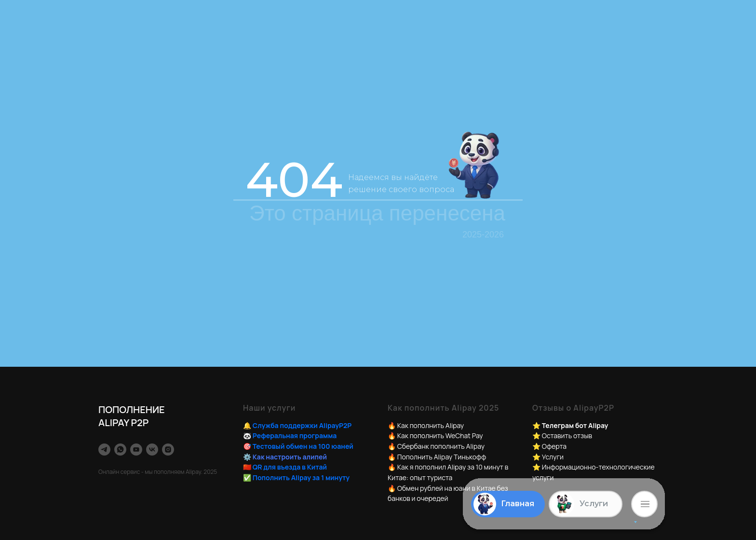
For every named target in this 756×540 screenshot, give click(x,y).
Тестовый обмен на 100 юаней (303, 446)
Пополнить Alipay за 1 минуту (301, 478)
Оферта (554, 446)
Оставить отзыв (567, 436)
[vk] (152, 450)
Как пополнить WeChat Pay (440, 436)
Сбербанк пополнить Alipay (441, 446)
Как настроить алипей (290, 457)
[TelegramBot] (104, 450)
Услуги (553, 457)
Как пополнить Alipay (431, 425)
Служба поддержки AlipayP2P (302, 425)
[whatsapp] (120, 450)
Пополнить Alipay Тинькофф (442, 457)
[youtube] (136, 450)
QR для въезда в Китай (290, 467)
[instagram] (168, 450)
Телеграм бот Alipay (575, 425)
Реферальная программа (295, 436)
